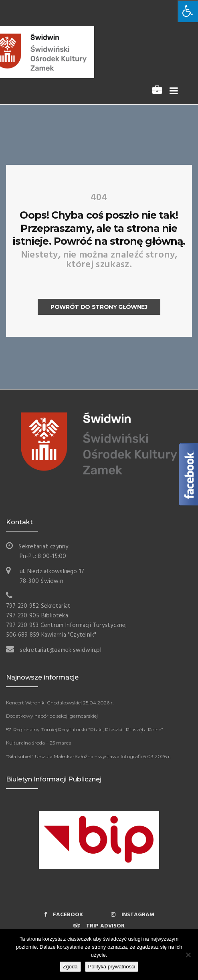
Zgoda (70, 967)
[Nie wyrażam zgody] (188, 955)
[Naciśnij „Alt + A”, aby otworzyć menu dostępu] (188, 11)
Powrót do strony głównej (99, 307)
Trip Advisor (99, 926)
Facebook (64, 915)
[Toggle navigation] (172, 91)
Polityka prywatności (112, 967)
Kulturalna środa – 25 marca (39, 743)
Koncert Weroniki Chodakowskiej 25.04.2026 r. (60, 703)
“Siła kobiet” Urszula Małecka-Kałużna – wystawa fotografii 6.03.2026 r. (89, 756)
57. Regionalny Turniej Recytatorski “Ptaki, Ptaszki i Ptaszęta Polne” (85, 729)
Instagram (133, 915)
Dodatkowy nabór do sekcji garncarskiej (52, 716)
